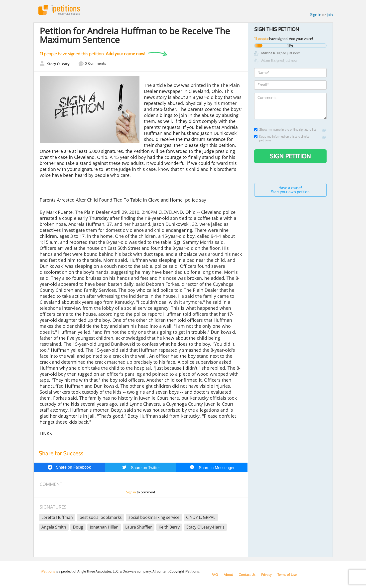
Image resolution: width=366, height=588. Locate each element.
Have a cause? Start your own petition (290, 190)
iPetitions (59, 10)
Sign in (316, 15)
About (228, 575)
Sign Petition (290, 156)
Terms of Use (287, 575)
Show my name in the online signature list (285, 130)
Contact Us (247, 575)
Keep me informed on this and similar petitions (282, 138)
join (330, 15)
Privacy (266, 575)
